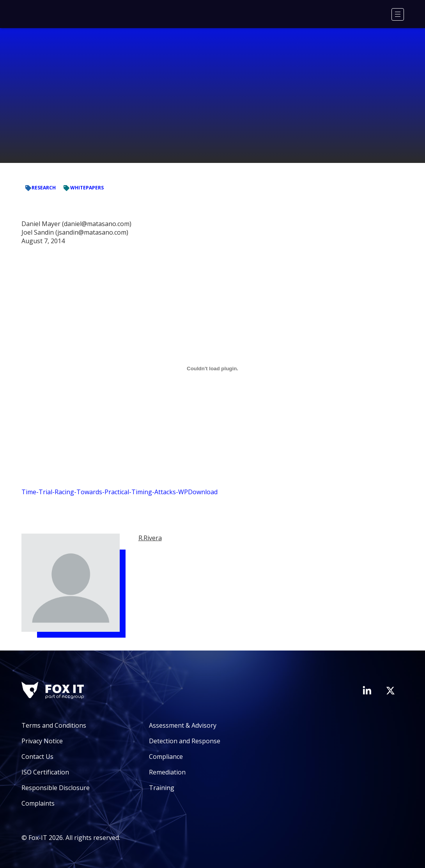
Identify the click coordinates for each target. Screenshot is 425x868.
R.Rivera (150, 538)
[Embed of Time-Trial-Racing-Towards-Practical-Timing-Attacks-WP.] (213, 369)
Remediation (167, 772)
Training (162, 788)
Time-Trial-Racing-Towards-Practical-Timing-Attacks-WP (105, 492)
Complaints (38, 803)
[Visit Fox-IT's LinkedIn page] (367, 690)
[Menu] (398, 14)
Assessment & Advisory (183, 725)
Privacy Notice (42, 741)
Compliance (166, 757)
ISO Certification (45, 772)
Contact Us (37, 757)
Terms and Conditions (54, 725)
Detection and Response (185, 741)
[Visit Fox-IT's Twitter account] (390, 691)
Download (203, 492)
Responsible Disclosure (56, 788)
